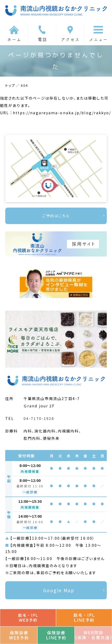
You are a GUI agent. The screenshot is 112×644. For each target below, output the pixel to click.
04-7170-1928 (39, 418)
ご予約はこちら (56, 216)
